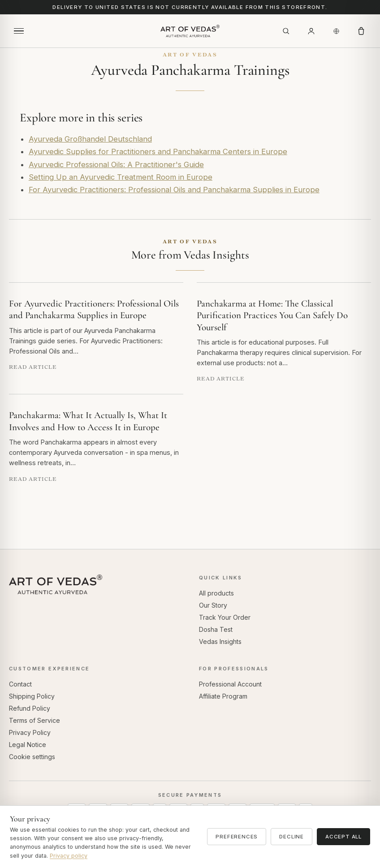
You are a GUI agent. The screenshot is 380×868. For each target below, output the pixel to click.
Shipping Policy (32, 696)
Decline (291, 837)
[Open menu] (19, 31)
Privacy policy (69, 856)
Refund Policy (30, 708)
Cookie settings (32, 757)
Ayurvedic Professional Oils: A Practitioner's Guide (116, 164)
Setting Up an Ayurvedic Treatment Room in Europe (121, 177)
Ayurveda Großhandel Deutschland (90, 139)
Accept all (343, 837)
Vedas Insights (220, 641)
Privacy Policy (30, 732)
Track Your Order (225, 617)
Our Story (213, 605)
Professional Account (230, 684)
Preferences (237, 837)
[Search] (286, 31)
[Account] (311, 31)
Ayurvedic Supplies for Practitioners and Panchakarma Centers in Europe (158, 151)
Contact (20, 684)
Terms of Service (35, 720)
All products (216, 593)
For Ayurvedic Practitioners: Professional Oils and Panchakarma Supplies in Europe (174, 190)
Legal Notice (28, 745)
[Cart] (361, 31)
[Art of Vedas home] (190, 31)
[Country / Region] (336, 31)
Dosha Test (216, 629)
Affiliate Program (223, 696)
